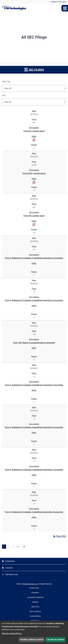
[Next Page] (24, 547)
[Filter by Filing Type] (34, 88)
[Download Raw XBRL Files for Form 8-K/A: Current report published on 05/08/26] (34, 182)
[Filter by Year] (34, 102)
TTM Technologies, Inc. (30, 584)
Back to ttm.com (59, 2)
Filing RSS (59, 536)
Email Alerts (10, 561)
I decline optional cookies (32, 640)
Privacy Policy (34, 588)
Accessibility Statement (35, 597)
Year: (4, 95)
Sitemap (35, 602)
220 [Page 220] (17, 547)
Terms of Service (35, 611)
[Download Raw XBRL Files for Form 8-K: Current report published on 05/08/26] (34, 224)
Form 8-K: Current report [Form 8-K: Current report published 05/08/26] (34, 216)
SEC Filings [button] (34, 69)
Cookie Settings (35, 616)
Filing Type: (6, 82)
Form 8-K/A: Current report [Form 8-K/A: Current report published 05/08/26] (34, 173)
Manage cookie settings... (12, 633)
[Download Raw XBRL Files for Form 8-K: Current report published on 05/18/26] (34, 140)
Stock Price (35, 607)
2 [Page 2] (9, 546)
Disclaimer (35, 593)
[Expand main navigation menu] (65, 8)
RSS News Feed (12, 574)
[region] (34, 320)
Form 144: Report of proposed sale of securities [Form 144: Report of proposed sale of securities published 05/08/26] (34, 343)
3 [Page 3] (13, 546)
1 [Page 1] (5, 546)
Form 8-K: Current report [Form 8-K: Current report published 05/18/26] (34, 131)
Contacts (9, 568)
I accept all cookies (55, 640)
